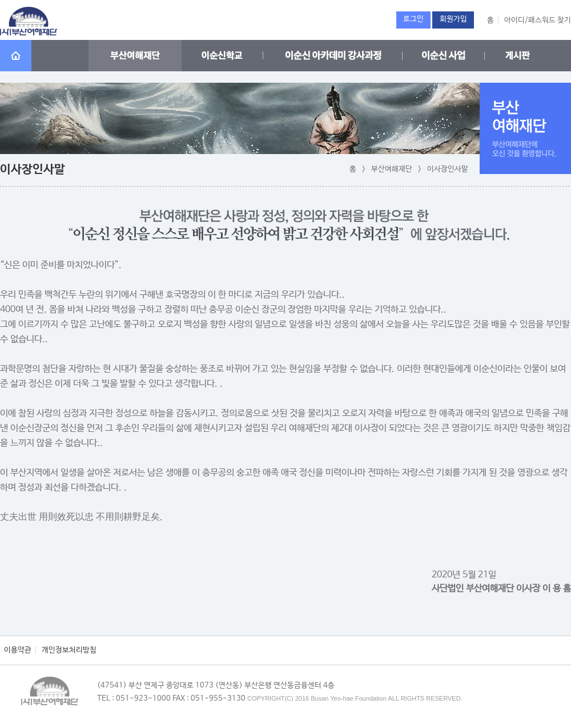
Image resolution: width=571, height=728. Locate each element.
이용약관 (18, 650)
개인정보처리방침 (69, 650)
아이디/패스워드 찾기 (538, 20)
